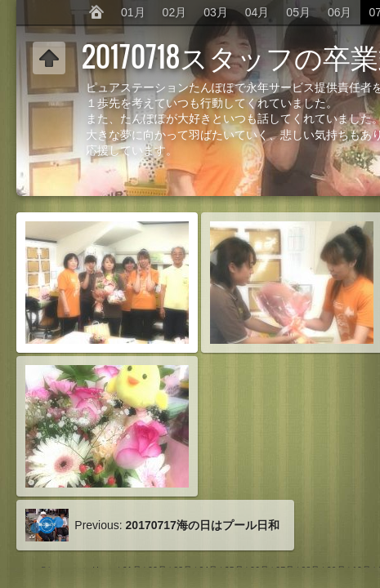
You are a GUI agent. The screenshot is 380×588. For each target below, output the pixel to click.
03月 (216, 12)
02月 (175, 12)
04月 (257, 12)
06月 (340, 12)
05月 (298, 12)
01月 (133, 12)
